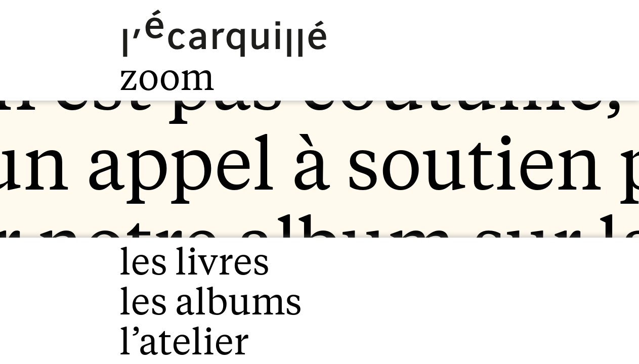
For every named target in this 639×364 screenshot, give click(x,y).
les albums (210, 302)
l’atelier (184, 342)
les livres (194, 262)
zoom (167, 77)
